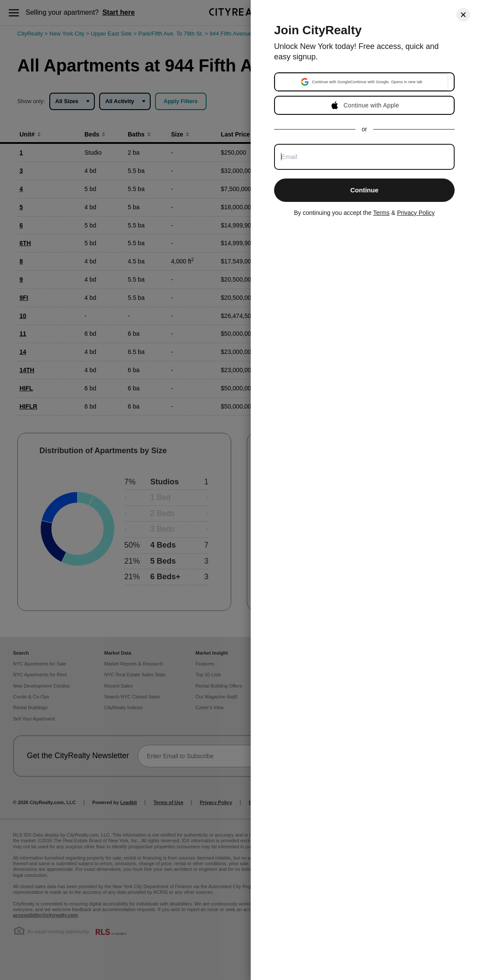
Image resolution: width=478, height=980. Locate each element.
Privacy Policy (416, 213)
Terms (381, 213)
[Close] (463, 15)
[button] (362, 82)
